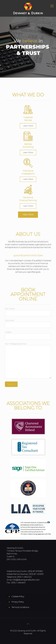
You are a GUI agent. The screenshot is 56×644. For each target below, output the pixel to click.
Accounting (28, 147)
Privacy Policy (18, 602)
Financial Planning (28, 200)
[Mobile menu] (52, 6)
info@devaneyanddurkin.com (26, 580)
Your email (28, 324)
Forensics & (28, 171)
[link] (28, 110)
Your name (28, 312)
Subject (28, 335)
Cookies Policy (18, 596)
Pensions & (28, 197)
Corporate (28, 117)
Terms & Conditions (20, 607)
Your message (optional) (28, 361)
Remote (28, 144)
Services (28, 120)
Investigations (28, 174)
